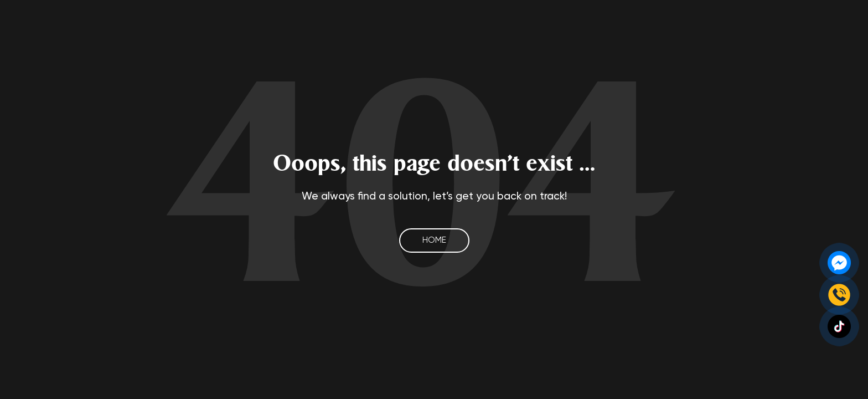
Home (434, 240)
